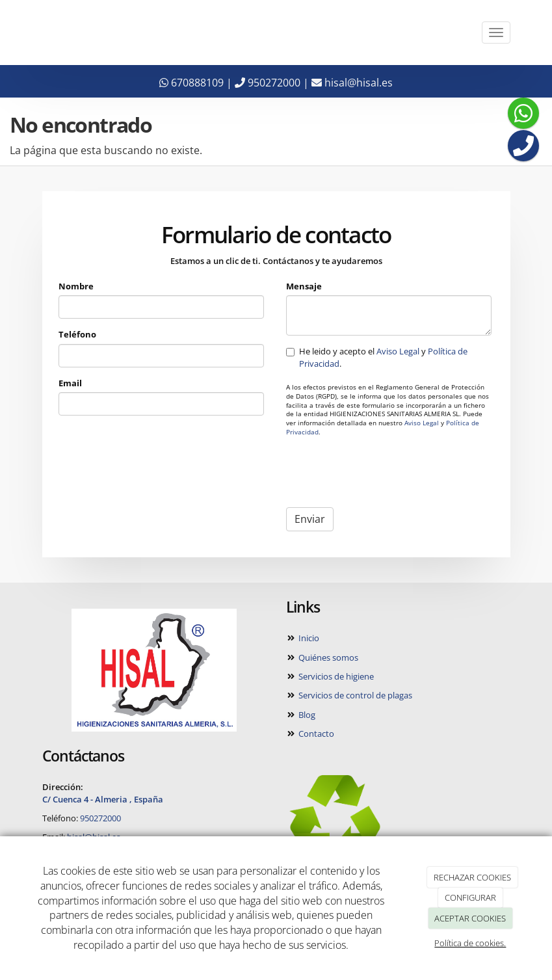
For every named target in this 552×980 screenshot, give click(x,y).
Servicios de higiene (335, 676)
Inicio (308, 638)
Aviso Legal (398, 351)
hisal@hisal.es (352, 83)
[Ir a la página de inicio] (29, 33)
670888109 (191, 83)
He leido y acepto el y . (377, 357)
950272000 (268, 83)
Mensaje (304, 286)
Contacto (315, 734)
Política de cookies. (470, 943)
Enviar (310, 519)
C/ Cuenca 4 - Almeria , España (103, 799)
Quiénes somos (327, 657)
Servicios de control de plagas (354, 695)
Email (70, 383)
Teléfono (77, 334)
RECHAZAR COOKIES (472, 877)
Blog (306, 715)
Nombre (76, 286)
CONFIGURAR (470, 897)
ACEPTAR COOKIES (470, 918)
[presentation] (385, 472)
